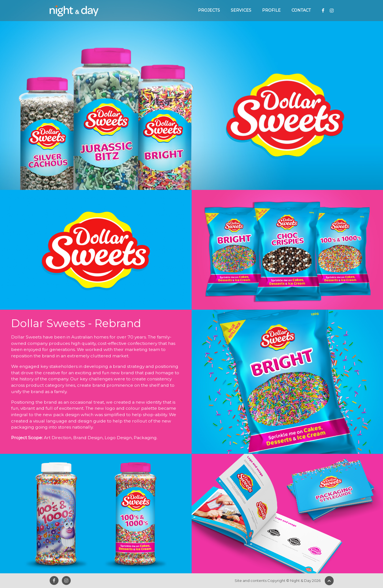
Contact (301, 10)
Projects (209, 10)
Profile (271, 10)
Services (241, 10)
